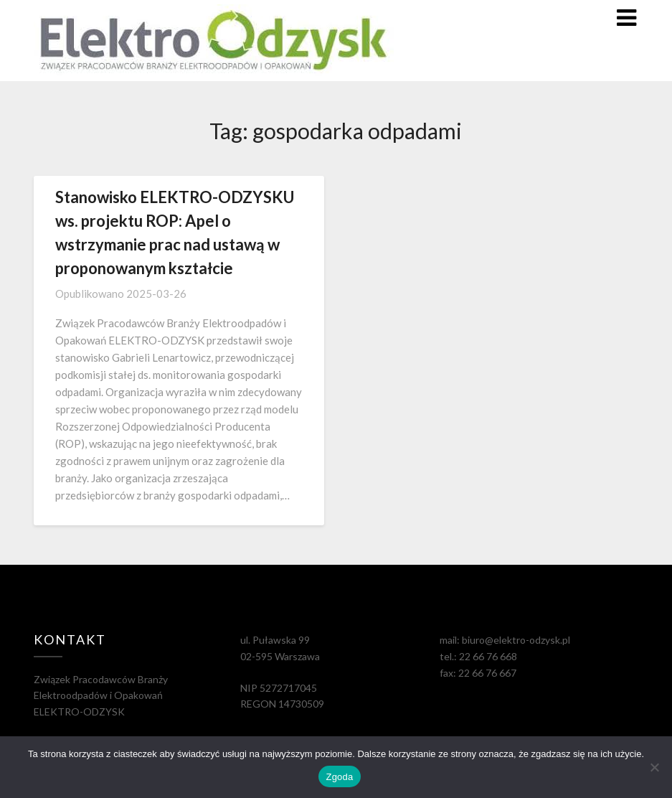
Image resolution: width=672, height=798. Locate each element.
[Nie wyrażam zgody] (654, 767)
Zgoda (339, 777)
